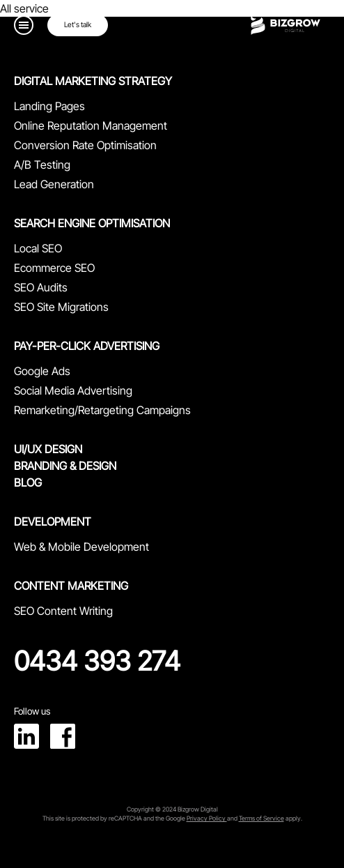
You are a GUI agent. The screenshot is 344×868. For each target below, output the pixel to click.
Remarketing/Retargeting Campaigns (102, 410)
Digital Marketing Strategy (93, 81)
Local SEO (38, 248)
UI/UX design (48, 449)
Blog (28, 482)
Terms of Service (261, 818)
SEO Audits (41, 287)
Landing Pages (49, 106)
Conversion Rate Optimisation (85, 145)
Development (53, 521)
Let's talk (78, 25)
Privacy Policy (207, 818)
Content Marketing (71, 586)
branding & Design (65, 466)
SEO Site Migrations (61, 307)
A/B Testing (42, 165)
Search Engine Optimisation (92, 223)
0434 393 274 (97, 661)
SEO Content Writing (63, 611)
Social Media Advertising (73, 390)
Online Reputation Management (91, 125)
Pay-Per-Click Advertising (87, 346)
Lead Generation (54, 184)
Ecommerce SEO (54, 268)
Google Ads (42, 371)
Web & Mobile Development (81, 547)
